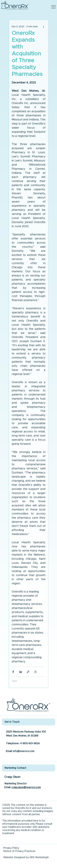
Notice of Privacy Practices (19, 851)
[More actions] (44, 27)
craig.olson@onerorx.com (26, 787)
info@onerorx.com (24, 751)
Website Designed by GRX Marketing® (26, 857)
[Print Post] (35, 672)
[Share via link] (28, 672)
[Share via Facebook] (13, 672)
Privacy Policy (11, 848)
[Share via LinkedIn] (21, 672)
